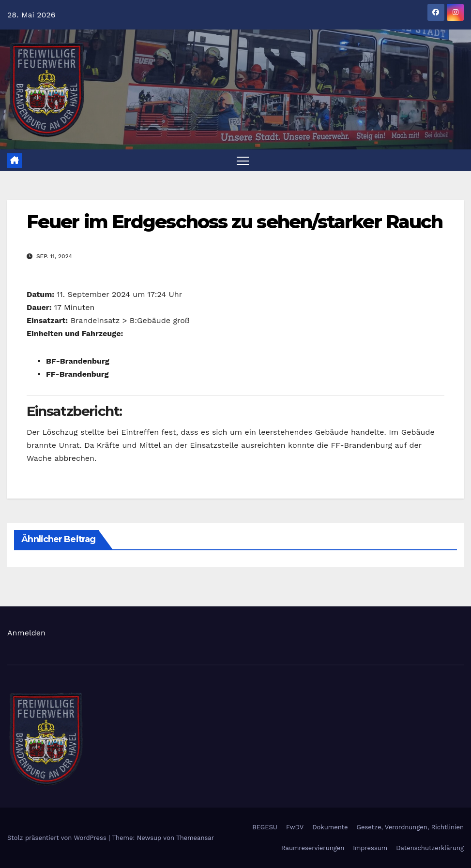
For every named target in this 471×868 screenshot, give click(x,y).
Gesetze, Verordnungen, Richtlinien (410, 827)
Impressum (370, 848)
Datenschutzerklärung (430, 848)
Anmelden (26, 633)
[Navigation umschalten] (243, 160)
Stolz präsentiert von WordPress (58, 838)
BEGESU (265, 827)
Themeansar (195, 838)
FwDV (295, 827)
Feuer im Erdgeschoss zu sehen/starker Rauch (235, 222)
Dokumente (330, 827)
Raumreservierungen (313, 848)
